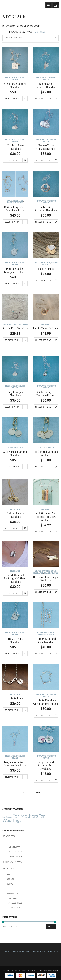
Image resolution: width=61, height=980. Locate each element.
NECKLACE (10, 77)
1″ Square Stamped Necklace (15, 85)
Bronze (10, 879)
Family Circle (46, 269)
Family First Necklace (15, 328)
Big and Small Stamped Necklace (46, 85)
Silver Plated (21, 324)
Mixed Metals (14, 893)
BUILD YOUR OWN (12, 862)
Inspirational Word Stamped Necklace (15, 764)
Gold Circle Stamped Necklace (15, 453)
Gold (10, 201)
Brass (38, 571)
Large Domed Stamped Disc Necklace (46, 765)
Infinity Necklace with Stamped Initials (46, 702)
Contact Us (53, 951)
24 (37, 32)
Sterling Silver (19, 78)
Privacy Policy (39, 951)
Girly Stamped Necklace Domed (46, 394)
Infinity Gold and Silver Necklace (46, 640)
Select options (13, 99)
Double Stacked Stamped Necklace (15, 270)
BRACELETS (9, 836)
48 (39, 32)
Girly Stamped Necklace (15, 394)
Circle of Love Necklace (15, 147)
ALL (43, 32)
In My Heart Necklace (15, 640)
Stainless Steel (14, 852)
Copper (46, 571)
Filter (51, 927)
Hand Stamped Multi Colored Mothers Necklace (46, 517)
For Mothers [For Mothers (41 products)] (25, 816)
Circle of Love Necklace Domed (46, 147)
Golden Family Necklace (15, 515)
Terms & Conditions (21, 951)
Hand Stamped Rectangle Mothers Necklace (15, 578)
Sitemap (6, 951)
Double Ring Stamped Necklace (46, 209)
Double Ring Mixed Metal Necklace (15, 209)
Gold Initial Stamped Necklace (46, 453)
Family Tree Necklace (46, 328)
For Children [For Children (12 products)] (7, 817)
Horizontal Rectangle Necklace (46, 579)
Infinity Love (15, 698)
